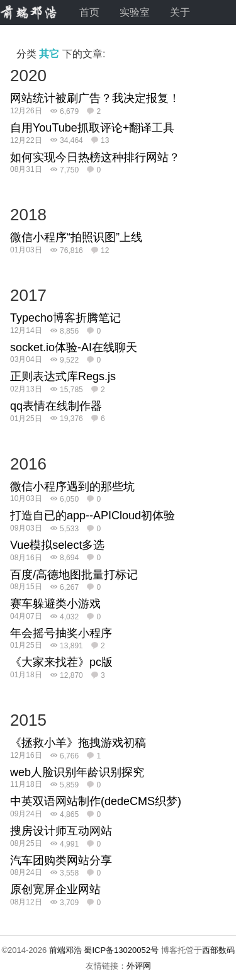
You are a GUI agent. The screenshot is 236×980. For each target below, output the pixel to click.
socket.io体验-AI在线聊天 (74, 347)
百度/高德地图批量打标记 (74, 575)
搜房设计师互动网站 (61, 831)
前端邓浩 (65, 950)
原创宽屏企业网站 (55, 889)
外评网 (139, 966)
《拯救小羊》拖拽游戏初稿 (78, 743)
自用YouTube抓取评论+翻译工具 (92, 128)
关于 (180, 12)
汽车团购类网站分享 (61, 860)
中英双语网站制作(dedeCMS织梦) (96, 801)
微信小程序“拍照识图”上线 (76, 237)
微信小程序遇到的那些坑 (72, 487)
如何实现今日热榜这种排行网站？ (95, 157)
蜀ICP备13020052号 (121, 950)
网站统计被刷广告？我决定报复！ (95, 98)
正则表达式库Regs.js (63, 376)
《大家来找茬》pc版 (61, 662)
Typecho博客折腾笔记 (65, 318)
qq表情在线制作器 (56, 406)
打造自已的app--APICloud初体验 (93, 515)
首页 (89, 12)
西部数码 (218, 950)
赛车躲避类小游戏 (55, 604)
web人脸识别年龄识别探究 (77, 772)
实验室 (135, 12)
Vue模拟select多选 (57, 545)
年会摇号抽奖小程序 (61, 633)
